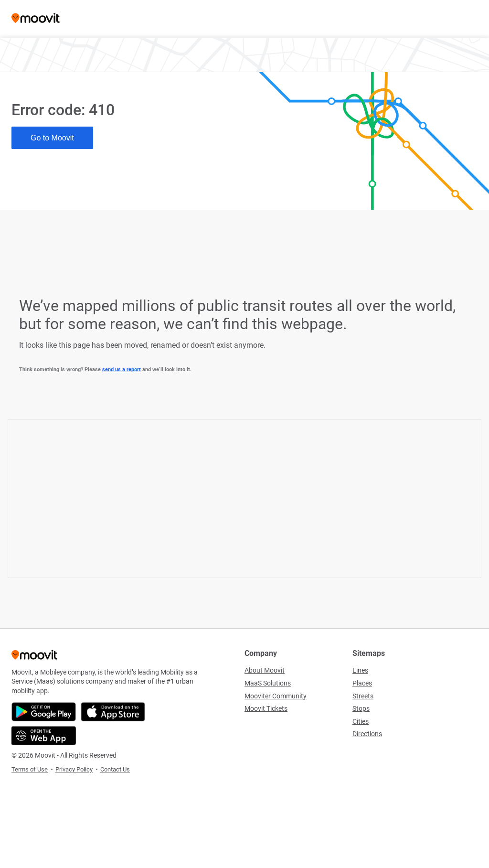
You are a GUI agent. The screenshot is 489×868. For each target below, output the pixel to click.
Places (362, 683)
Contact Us (115, 769)
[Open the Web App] (44, 736)
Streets (363, 696)
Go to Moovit (52, 138)
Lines (360, 670)
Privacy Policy (74, 769)
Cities (361, 721)
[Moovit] (36, 19)
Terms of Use (30, 769)
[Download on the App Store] (113, 712)
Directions (367, 734)
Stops (361, 708)
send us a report (122, 370)
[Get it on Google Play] (44, 712)
